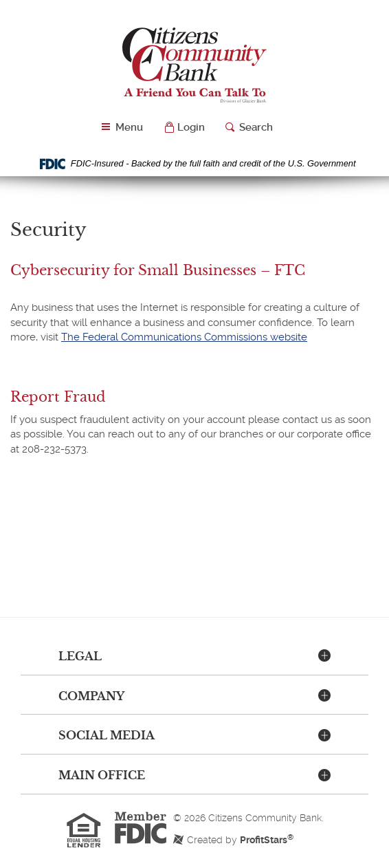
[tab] (194, 657)
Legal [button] (80, 656)
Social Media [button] (107, 735)
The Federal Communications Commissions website (184, 337)
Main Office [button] (102, 775)
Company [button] (91, 696)
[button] (184, 128)
